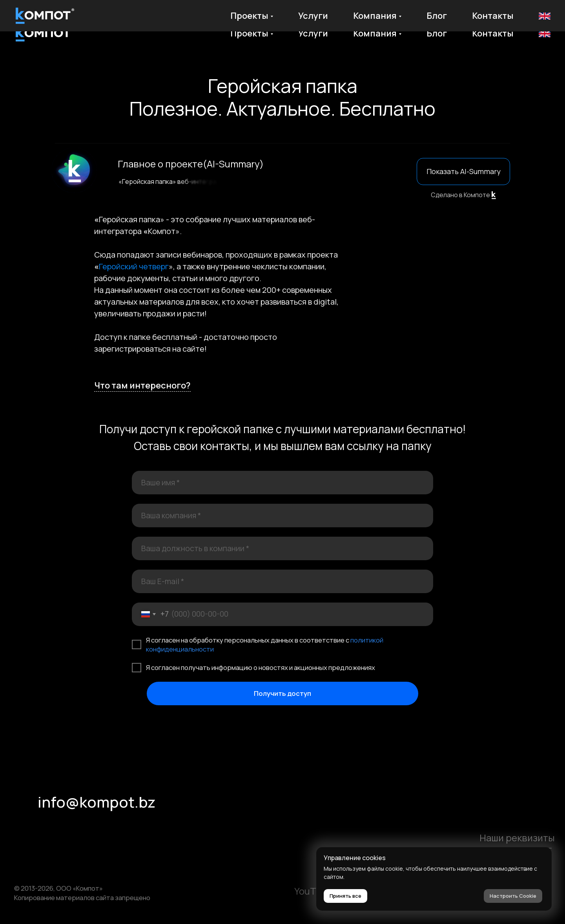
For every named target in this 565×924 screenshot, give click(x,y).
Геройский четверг (134, 266)
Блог (437, 33)
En (544, 33)
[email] (282, 581)
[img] (24, 832)
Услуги (313, 33)
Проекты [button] (249, 33)
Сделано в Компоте (460, 195)
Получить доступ (282, 693)
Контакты (493, 33)
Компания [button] (375, 33)
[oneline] (282, 516)
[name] (282, 483)
